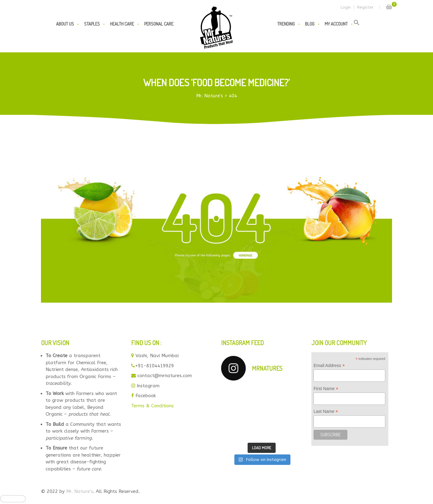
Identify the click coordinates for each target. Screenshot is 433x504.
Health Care (122, 24)
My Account (336, 24)
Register (365, 7)
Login (346, 7)
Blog (310, 24)
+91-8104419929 (154, 366)
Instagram (148, 386)
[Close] (13, 499)
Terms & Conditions (152, 406)
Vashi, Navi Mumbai (157, 356)
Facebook (146, 396)
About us (65, 24)
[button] (357, 24)
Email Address (329, 366)
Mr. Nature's (80, 491)
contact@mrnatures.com (165, 376)
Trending (286, 24)
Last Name (326, 411)
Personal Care (159, 24)
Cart (389, 5)
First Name (326, 389)
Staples (92, 24)
